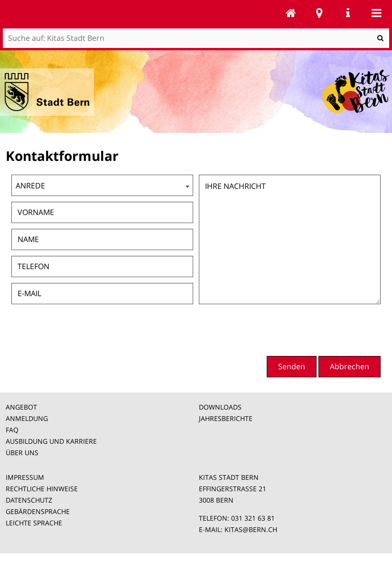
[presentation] (308, 329)
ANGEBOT (21, 407)
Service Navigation (348, 13)
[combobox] (102, 185)
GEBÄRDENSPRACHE (38, 511)
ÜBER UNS (22, 453)
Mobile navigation (376, 13)
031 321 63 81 (253, 518)
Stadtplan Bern (319, 13)
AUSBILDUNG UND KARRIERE (51, 441)
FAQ (12, 430)
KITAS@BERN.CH (251, 529)
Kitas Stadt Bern (291, 13)
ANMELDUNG (27, 418)
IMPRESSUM (25, 477)
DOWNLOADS (220, 407)
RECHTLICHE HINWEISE (42, 489)
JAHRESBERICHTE (226, 418)
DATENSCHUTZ (29, 500)
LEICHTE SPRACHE (34, 523)
